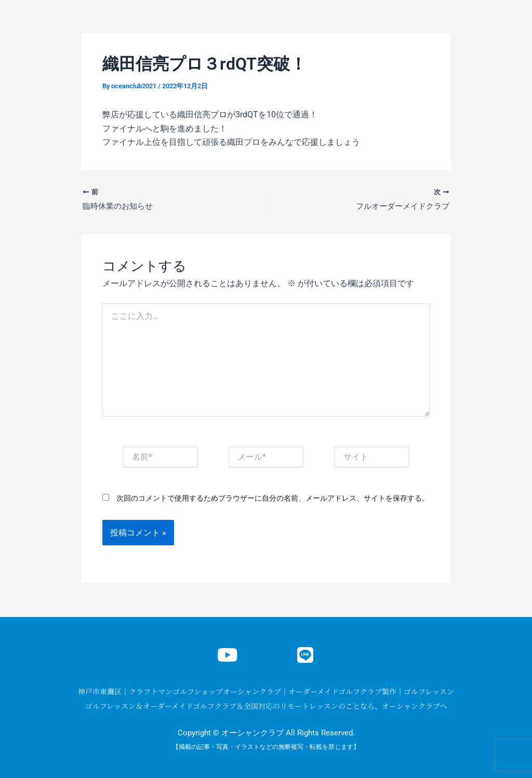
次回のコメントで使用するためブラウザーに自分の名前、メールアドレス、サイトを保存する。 (273, 499)
